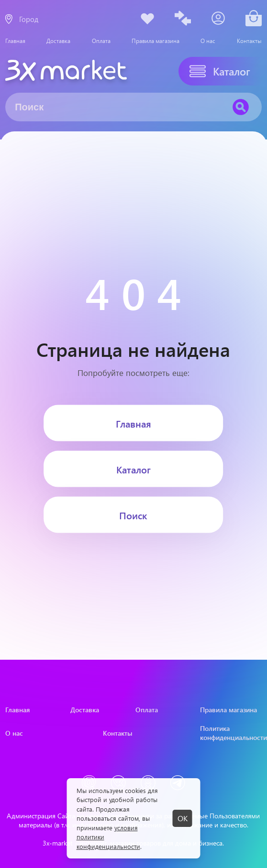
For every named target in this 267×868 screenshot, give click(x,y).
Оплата (101, 41)
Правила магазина (156, 41)
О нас (208, 41)
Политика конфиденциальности (231, 733)
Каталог (133, 469)
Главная (15, 41)
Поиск (133, 515)
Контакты (249, 41)
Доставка (58, 41)
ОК (183, 818)
